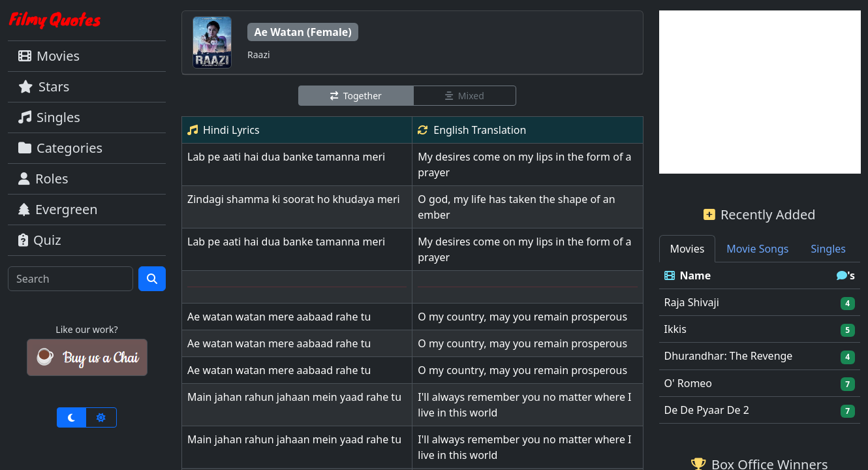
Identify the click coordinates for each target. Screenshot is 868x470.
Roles (43, 179)
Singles (49, 117)
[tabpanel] (760, 343)
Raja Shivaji (692, 302)
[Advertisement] (760, 92)
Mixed (465, 96)
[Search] (70, 279)
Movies (49, 56)
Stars (44, 86)
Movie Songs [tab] (757, 249)
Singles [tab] (829, 249)
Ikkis (675, 329)
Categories (60, 148)
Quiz (40, 240)
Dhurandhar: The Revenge (729, 356)
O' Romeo (689, 383)
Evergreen (58, 209)
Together (356, 96)
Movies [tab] (688, 249)
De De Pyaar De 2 (707, 410)
